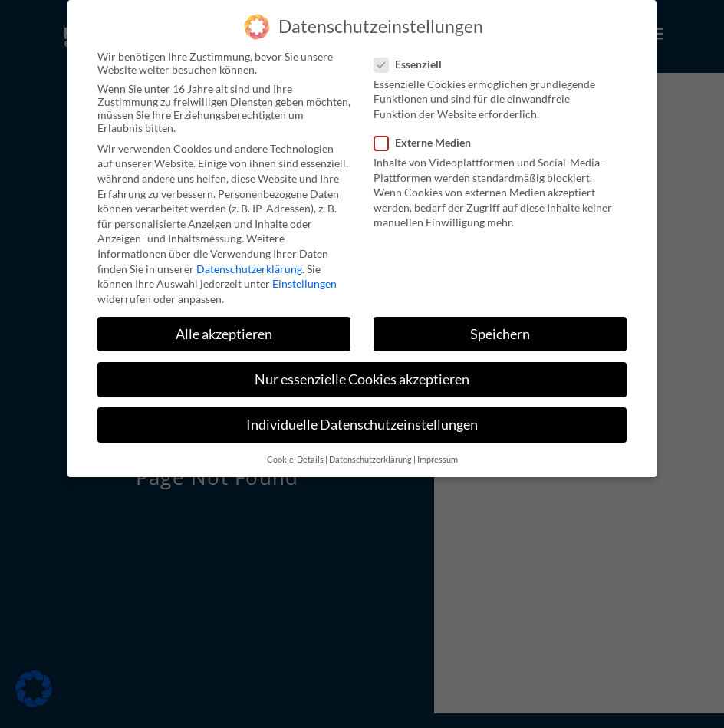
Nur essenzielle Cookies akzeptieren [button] (362, 379)
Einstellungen (304, 283)
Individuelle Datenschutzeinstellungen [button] (362, 425)
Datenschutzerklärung (249, 269)
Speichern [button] (500, 334)
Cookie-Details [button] (295, 460)
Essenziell (413, 64)
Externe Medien (427, 142)
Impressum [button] (438, 460)
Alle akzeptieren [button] (224, 334)
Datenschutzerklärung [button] (370, 460)
